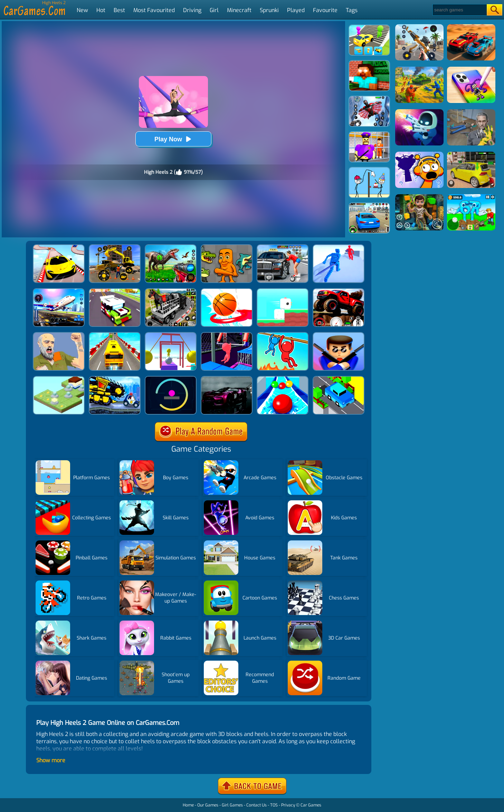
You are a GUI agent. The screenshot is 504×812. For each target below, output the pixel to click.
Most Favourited (154, 10)
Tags (352, 10)
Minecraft (239, 10)
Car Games (311, 805)
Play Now (173, 139)
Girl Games (232, 805)
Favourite (325, 10)
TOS (274, 805)
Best (119, 10)
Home (188, 805)
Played (296, 10)
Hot (101, 10)
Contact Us (256, 805)
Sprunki (269, 10)
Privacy (288, 805)
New (82, 10)
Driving (192, 10)
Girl (214, 10)
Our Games (208, 805)
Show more (51, 760)
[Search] (459, 10)
